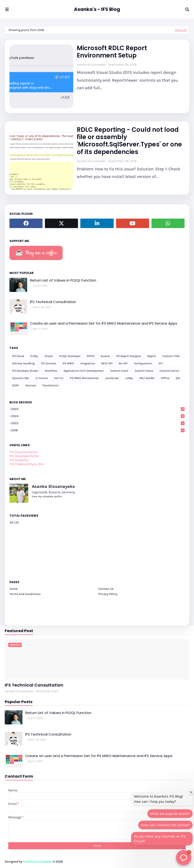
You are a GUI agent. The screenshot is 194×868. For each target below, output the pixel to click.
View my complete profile (47, 496)
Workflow (51, 371)
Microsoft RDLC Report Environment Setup (112, 52)
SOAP (15, 385)
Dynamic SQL (21, 378)
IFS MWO (68, 363)
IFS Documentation (24, 452)
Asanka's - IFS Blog (97, 9)
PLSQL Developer (70, 356)
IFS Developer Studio (25, 371)
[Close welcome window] (191, 792)
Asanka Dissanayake (91, 64)
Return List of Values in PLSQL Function (63, 280)
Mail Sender (147, 378)
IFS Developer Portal (24, 456)
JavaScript (112, 378)
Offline (165, 378)
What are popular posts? (170, 814)
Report (152, 356)
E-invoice (42, 378)
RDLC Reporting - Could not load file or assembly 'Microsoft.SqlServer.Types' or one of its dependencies (129, 141)
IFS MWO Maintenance (84, 378)
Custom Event (119, 371)
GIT (161, 363)
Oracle (49, 356)
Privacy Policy (108, 594)
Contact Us (106, 589)
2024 (98, 416)
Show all (181, 30)
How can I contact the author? (165, 825)
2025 (98, 409)
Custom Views (144, 371)
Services (31, 385)
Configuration (143, 363)
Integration (88, 363)
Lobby (129, 378)
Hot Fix (59, 378)
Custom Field (171, 356)
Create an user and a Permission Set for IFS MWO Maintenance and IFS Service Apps (104, 323)
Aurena (105, 356)
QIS (178, 378)
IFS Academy (19, 460)
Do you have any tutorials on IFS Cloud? (160, 839)
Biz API (123, 363)
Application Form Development (84, 371)
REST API (107, 363)
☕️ (36, 253)
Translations (50, 385)
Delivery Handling (23, 363)
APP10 (91, 356)
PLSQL (34, 356)
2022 (98, 423)
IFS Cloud (18, 356)
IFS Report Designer (129, 356)
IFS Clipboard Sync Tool (27, 464)
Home (14, 589)
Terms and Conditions (25, 594)
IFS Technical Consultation (53, 302)
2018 (98, 430)
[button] (184, 858)
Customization (169, 371)
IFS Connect (49, 363)
